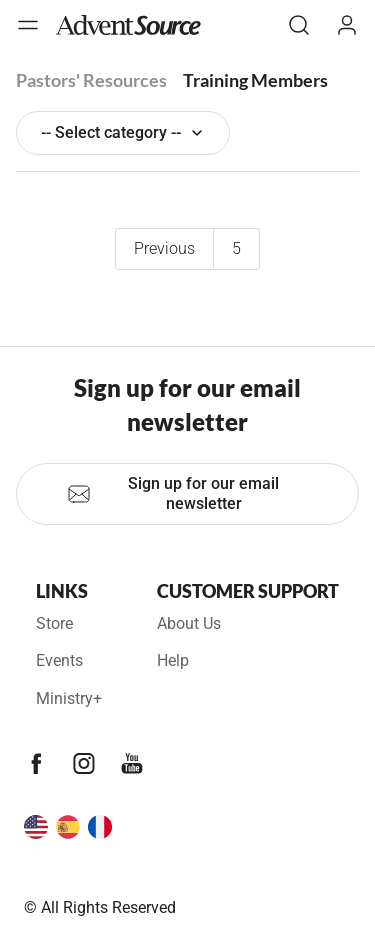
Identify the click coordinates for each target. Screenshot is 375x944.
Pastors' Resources (91, 80)
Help (173, 660)
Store (54, 623)
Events (59, 660)
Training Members (255, 80)
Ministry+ (69, 698)
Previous (164, 248)
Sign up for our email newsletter (173, 493)
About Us (189, 623)
